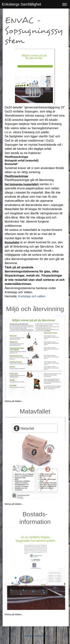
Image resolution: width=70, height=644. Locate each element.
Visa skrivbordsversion (36, 636)
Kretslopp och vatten (32, 296)
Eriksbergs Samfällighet (21, 4)
